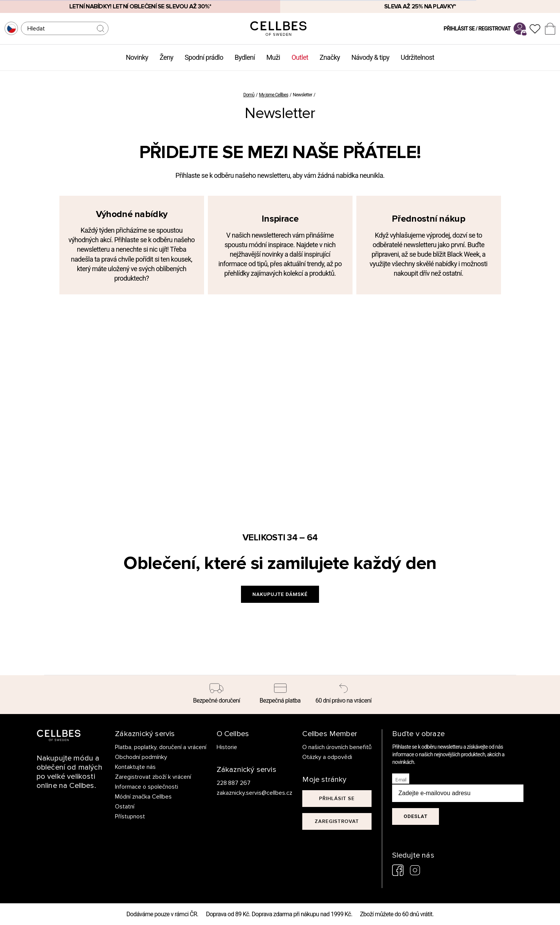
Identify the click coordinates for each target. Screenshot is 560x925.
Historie (227, 747)
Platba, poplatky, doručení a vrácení (161, 747)
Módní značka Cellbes (143, 797)
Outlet (300, 57)
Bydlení (245, 57)
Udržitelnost (418, 57)
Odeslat (416, 816)
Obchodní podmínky (141, 757)
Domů (249, 95)
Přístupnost (130, 816)
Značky (330, 57)
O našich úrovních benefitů (337, 747)
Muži (273, 57)
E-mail (401, 780)
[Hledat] (65, 28)
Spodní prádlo (204, 57)
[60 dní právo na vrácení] (344, 695)
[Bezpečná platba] (280, 695)
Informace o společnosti (147, 787)
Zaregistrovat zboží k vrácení (153, 777)
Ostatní (125, 807)
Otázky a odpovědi (327, 757)
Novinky (137, 57)
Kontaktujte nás (135, 767)
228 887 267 (234, 783)
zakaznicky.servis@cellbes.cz (247, 793)
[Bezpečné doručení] (217, 695)
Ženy (166, 57)
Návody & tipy (370, 57)
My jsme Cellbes (274, 95)
